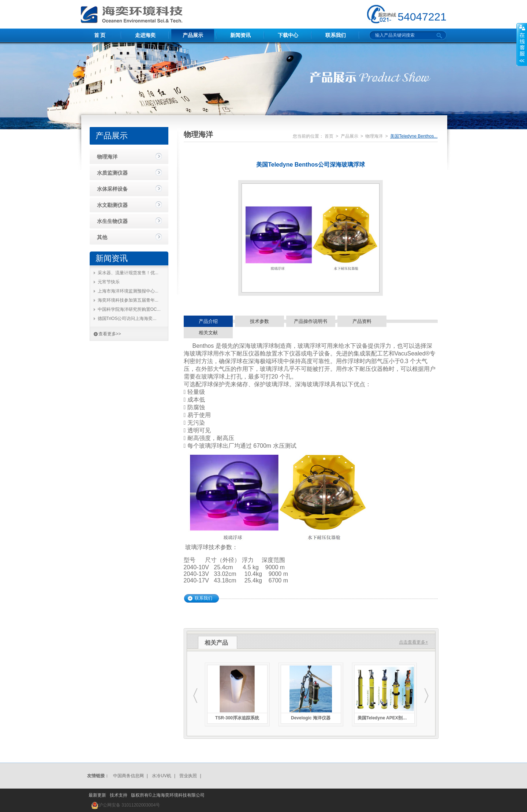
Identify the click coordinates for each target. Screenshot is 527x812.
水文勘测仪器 (112, 205)
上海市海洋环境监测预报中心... (128, 291)
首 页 (100, 35)
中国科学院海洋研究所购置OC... (129, 309)
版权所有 (140, 795)
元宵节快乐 (109, 282)
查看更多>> (110, 334)
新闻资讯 (240, 35)
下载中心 (288, 35)
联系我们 (336, 35)
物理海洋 (107, 157)
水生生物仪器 (112, 221)
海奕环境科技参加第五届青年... (128, 300)
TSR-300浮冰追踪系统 (237, 718)
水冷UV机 (162, 776)
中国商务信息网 (128, 776)
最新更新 (97, 795)
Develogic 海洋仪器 (311, 718)
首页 (329, 136)
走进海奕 (145, 35)
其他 (102, 237)
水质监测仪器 (112, 173)
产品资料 (362, 321)
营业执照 (188, 776)
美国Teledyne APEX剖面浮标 (384, 718)
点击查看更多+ (413, 642)
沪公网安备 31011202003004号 (129, 805)
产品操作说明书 (311, 321)
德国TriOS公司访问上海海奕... (127, 319)
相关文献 (208, 333)
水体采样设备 (112, 189)
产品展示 (193, 35)
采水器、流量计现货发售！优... (128, 273)
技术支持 (119, 795)
